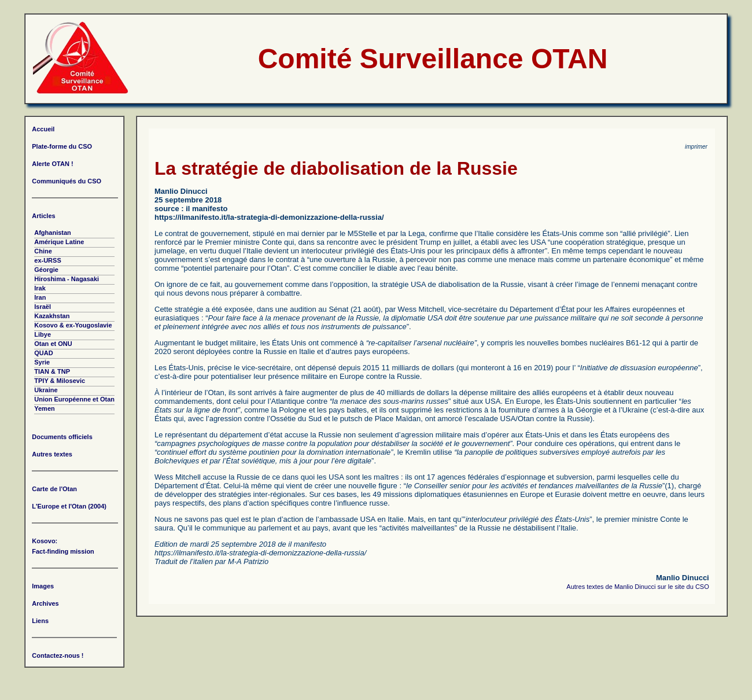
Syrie (42, 362)
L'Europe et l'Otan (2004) (69, 506)
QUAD (43, 353)
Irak (40, 288)
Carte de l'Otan (54, 489)
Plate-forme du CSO (62, 146)
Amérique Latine (59, 242)
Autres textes (52, 454)
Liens (40, 621)
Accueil (43, 129)
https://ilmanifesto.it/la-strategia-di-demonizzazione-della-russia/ (269, 217)
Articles (43, 216)
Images (43, 586)
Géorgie (46, 270)
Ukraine (46, 390)
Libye (43, 334)
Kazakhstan (52, 316)
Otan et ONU (53, 344)
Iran (40, 297)
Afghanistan (53, 233)
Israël (43, 307)
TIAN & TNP (52, 371)
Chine (43, 251)
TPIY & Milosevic (60, 381)
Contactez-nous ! (58, 655)
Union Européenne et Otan (74, 399)
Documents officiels (62, 437)
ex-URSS (47, 260)
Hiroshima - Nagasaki (67, 279)
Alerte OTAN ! (52, 164)
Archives (45, 603)
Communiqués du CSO (67, 181)
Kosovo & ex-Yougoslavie (73, 325)
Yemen (44, 408)
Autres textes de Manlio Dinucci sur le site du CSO (637, 587)
